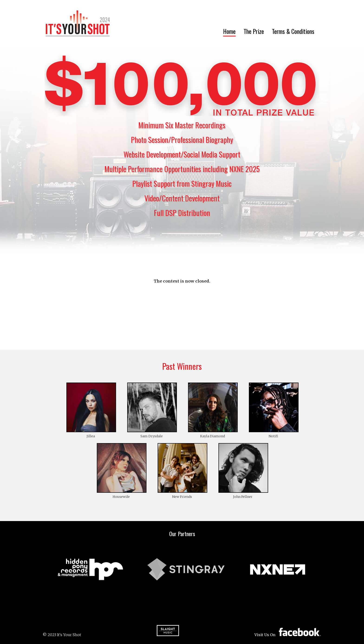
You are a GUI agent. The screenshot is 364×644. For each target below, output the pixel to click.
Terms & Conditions (293, 31)
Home (229, 31)
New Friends (182, 497)
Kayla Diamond (213, 436)
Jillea (91, 436)
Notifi (273, 436)
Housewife (121, 497)
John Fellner (243, 497)
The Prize (254, 31)
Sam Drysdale (152, 436)
